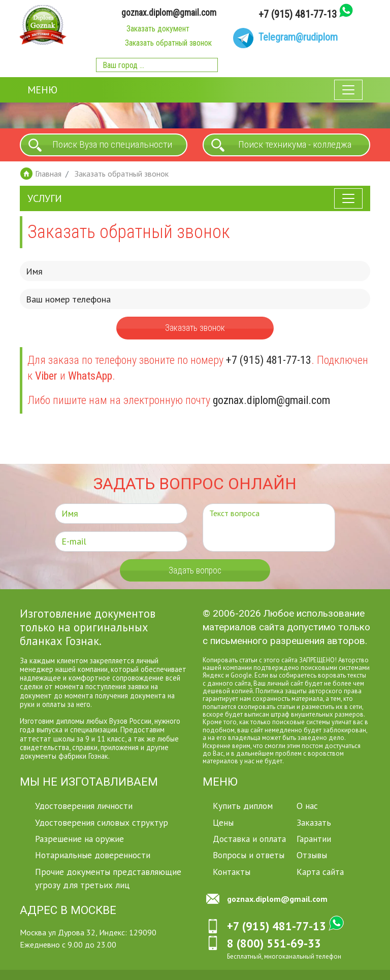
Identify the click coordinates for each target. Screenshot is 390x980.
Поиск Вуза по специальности (112, 144)
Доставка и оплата (249, 839)
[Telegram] (285, 38)
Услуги (45, 198)
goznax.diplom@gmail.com (169, 13)
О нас (307, 806)
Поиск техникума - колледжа (295, 144)
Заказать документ (158, 29)
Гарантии (314, 839)
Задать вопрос (195, 570)
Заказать (314, 822)
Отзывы (312, 855)
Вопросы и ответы (249, 855)
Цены (223, 822)
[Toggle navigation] (348, 90)
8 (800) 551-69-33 (274, 943)
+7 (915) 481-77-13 (298, 14)
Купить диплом (243, 806)
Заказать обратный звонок (168, 43)
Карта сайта (320, 872)
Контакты (232, 872)
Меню (42, 90)
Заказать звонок (195, 328)
